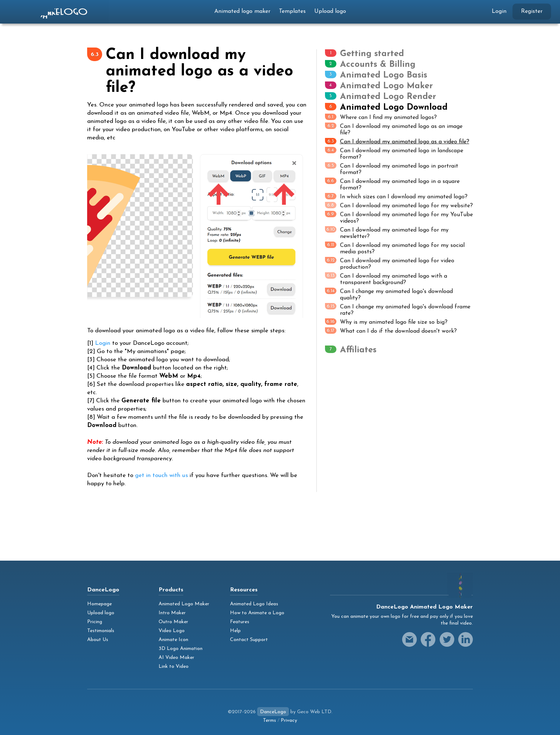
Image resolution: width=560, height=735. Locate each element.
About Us (98, 640)
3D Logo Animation (181, 649)
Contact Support (249, 640)
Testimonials (101, 631)
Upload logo (330, 11)
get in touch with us (161, 475)
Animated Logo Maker (386, 86)
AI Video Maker (176, 658)
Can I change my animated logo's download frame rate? (398, 310)
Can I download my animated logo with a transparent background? (386, 279)
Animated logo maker (242, 11)
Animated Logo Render (388, 97)
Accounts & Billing (378, 65)
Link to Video (174, 667)
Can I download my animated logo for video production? (390, 264)
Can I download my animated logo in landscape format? (394, 153)
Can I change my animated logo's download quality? (389, 294)
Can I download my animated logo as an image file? (394, 129)
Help (235, 631)
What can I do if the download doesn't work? (391, 331)
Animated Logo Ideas (254, 604)
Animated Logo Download (394, 108)
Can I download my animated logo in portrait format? (392, 169)
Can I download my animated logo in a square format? (392, 184)
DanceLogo (273, 712)
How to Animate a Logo (257, 613)
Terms (269, 721)
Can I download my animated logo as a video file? (397, 141)
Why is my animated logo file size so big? (386, 322)
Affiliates (358, 350)
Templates (292, 11)
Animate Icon (173, 640)
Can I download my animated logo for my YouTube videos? (399, 217)
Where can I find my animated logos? (381, 117)
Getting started (372, 54)
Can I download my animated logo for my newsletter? (387, 233)
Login (499, 11)
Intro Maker (172, 613)
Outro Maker (173, 622)
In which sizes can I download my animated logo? (396, 196)
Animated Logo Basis (384, 75)
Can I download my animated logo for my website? (399, 205)
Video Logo (172, 631)
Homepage (99, 604)
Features (240, 622)
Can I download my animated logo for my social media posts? (395, 248)
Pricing (95, 622)
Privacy (289, 721)
